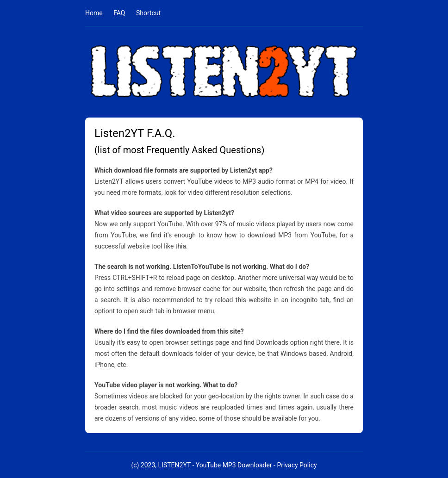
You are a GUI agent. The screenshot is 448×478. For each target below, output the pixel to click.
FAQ (119, 13)
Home (94, 13)
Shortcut (148, 13)
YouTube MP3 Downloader (234, 465)
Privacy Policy (297, 465)
